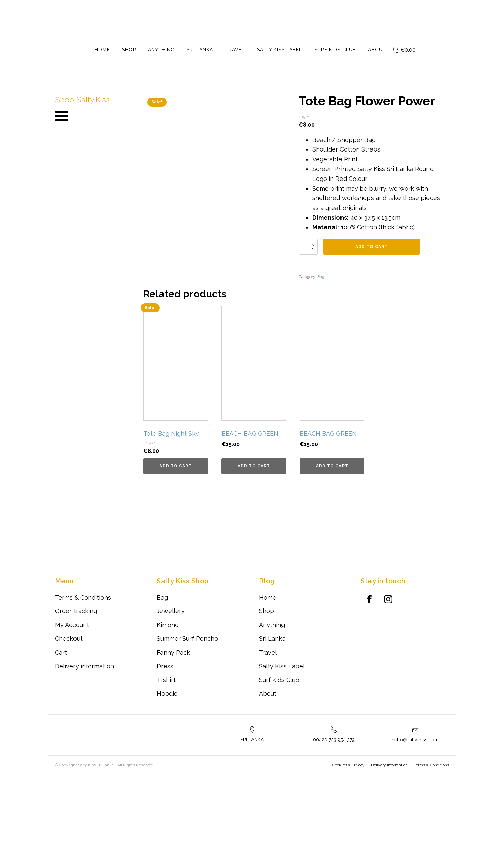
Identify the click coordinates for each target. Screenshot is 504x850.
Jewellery (171, 687)
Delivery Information (390, 841)
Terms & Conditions (83, 673)
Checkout (69, 714)
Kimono (168, 700)
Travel (235, 50)
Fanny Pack (173, 728)
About (377, 50)
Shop (129, 50)
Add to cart (372, 247)
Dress (165, 742)
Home (102, 50)
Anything (161, 50)
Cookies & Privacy (349, 841)
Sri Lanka (200, 50)
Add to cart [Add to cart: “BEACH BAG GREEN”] (254, 542)
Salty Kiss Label (279, 50)
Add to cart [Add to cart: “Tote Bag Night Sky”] (176, 542)
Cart (61, 728)
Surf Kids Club (335, 50)
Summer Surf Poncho (187, 714)
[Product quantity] (308, 247)
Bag (321, 277)
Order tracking (76, 687)
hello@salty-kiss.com (415, 815)
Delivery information (84, 742)
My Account (72, 700)
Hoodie (167, 769)
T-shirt (166, 755)
